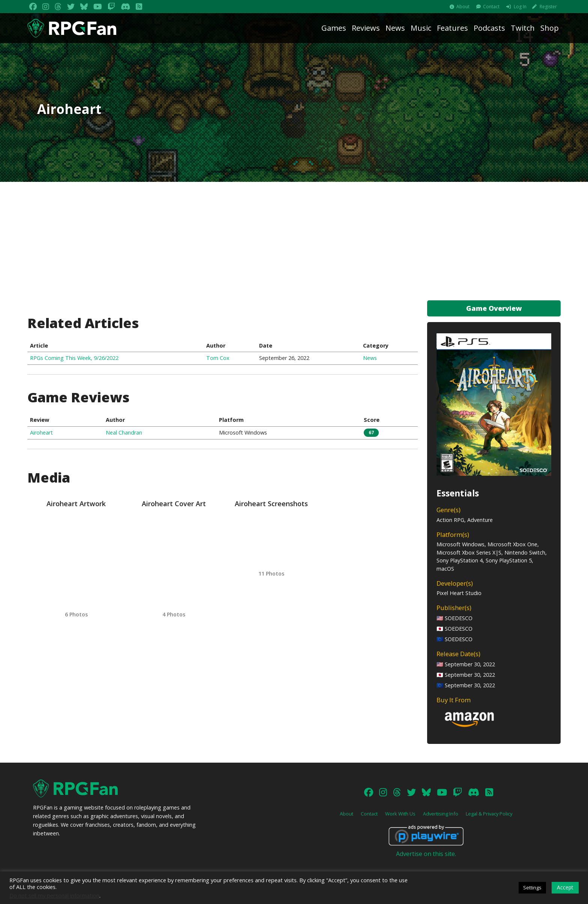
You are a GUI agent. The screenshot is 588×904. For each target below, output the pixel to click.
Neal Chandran (124, 433)
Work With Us (400, 814)
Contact (491, 7)
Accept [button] (565, 887)
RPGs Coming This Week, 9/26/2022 (74, 358)
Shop (550, 28)
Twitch (523, 28)
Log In (520, 7)
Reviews (366, 28)
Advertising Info (441, 814)
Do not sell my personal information (54, 895)
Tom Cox (218, 358)
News (395, 28)
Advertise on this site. (426, 854)
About (463, 7)
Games (334, 28)
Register (548, 7)
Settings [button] (532, 888)
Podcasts (489, 28)
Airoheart (41, 433)
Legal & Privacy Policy (489, 814)
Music (421, 28)
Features (452, 28)
